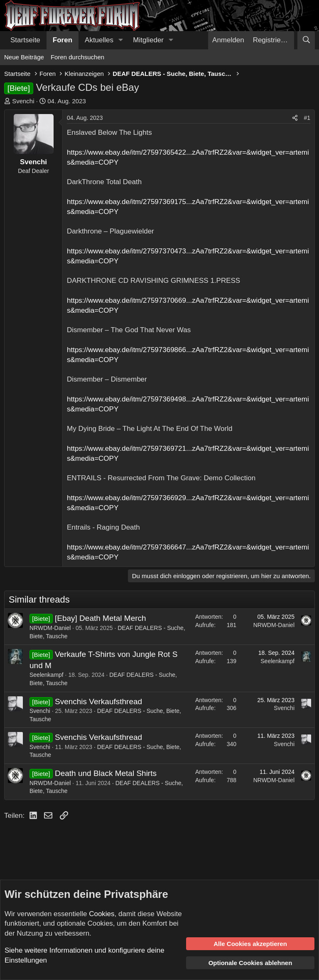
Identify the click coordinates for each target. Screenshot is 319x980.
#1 (307, 118)
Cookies (102, 914)
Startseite (25, 40)
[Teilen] (295, 118)
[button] (120, 40)
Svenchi (23, 101)
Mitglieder (148, 40)
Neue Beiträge (24, 57)
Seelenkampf (47, 675)
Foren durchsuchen (77, 57)
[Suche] (306, 40)
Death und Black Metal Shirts (106, 773)
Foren (63, 40)
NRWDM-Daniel (50, 628)
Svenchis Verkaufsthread (98, 702)
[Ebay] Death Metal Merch (101, 618)
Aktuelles (99, 40)
